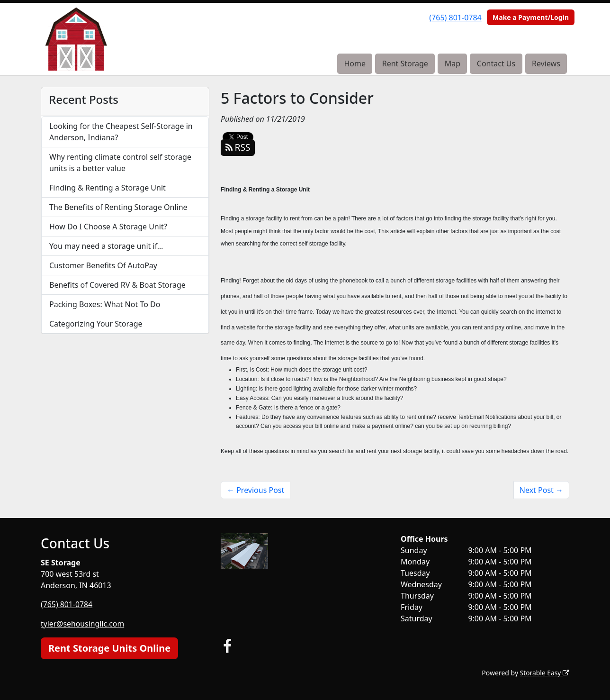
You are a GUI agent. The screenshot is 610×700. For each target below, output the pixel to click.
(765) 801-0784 (455, 18)
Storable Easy (544, 672)
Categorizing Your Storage (96, 324)
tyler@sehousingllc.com (83, 623)
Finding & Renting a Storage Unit (108, 188)
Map (453, 64)
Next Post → (541, 490)
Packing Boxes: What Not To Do (105, 304)
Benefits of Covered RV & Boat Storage (117, 285)
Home (355, 64)
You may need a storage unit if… (106, 246)
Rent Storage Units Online (109, 647)
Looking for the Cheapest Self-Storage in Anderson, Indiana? (121, 132)
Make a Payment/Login (531, 17)
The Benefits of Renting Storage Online (118, 207)
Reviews (546, 64)
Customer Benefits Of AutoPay (103, 265)
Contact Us (496, 64)
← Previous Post (256, 490)
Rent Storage (405, 64)
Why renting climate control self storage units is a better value (120, 163)
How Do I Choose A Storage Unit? (108, 227)
